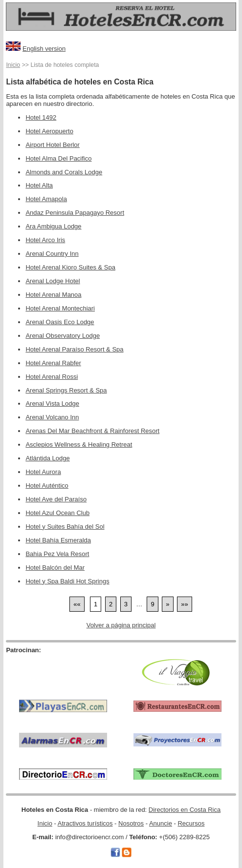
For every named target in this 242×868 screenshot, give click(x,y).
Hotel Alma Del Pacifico (58, 158)
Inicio (13, 65)
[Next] (167, 604)
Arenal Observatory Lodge (63, 336)
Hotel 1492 (41, 117)
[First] (77, 604)
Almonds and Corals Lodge (64, 172)
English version (44, 49)
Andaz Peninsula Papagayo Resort (75, 213)
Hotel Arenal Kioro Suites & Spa (70, 267)
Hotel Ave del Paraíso (56, 499)
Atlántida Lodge (47, 458)
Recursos (191, 823)
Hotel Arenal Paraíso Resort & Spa (74, 349)
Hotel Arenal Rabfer (53, 363)
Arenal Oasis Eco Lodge (60, 322)
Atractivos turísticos (85, 823)
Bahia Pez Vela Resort (57, 554)
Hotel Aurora (43, 472)
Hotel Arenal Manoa (53, 295)
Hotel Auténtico (47, 486)
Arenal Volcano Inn (52, 417)
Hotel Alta (39, 185)
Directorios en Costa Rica (185, 810)
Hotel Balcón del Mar (55, 568)
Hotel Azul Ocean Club (57, 513)
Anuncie (161, 823)
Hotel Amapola (46, 199)
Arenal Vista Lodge (52, 403)
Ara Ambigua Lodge (53, 226)
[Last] (184, 604)
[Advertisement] (63, 669)
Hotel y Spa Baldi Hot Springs (67, 581)
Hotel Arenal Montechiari (60, 308)
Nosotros (131, 823)
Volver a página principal (121, 625)
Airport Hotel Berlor (53, 145)
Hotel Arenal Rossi (52, 377)
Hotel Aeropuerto (49, 131)
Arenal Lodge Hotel (53, 281)
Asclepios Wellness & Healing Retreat (79, 444)
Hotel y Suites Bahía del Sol (65, 527)
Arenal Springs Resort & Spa (66, 390)
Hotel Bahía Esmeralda (58, 540)
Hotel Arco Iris (45, 240)
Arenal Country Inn (52, 254)
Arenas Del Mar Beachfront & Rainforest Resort (92, 431)
